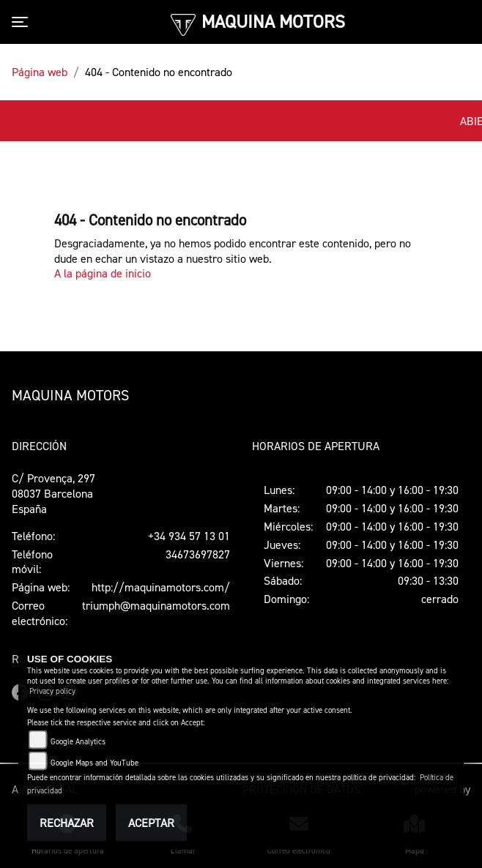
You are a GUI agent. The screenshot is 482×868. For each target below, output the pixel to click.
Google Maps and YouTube (94, 763)
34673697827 (198, 554)
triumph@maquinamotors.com (156, 605)
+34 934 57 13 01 (189, 536)
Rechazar (67, 823)
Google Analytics (78, 742)
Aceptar (151, 823)
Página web (40, 72)
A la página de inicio (103, 273)
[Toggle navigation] (23, 22)
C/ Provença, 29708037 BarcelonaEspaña (53, 493)
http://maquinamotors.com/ (161, 587)
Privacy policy (52, 691)
